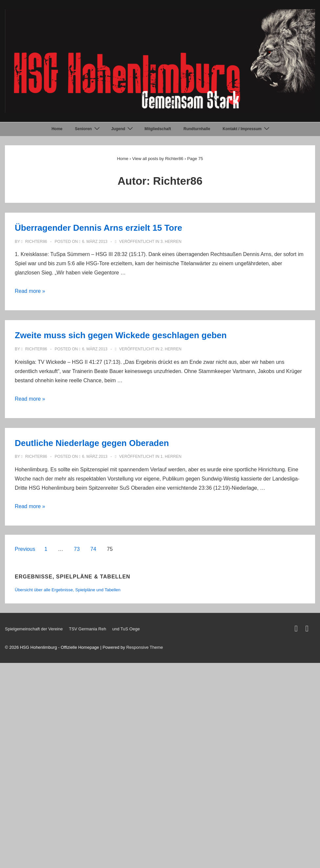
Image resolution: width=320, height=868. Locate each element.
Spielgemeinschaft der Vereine (34, 629)
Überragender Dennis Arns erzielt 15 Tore (98, 228)
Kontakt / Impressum (247, 129)
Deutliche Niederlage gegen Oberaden (92, 443)
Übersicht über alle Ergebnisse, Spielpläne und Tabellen (68, 590)
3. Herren (171, 242)
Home (57, 129)
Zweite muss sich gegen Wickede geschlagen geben (121, 335)
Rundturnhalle (197, 129)
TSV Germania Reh (87, 629)
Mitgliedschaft (158, 129)
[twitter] (297, 630)
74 (93, 549)
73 (77, 549)
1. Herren (171, 457)
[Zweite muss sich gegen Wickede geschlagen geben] (95, 349)
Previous (25, 549)
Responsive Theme (145, 647)
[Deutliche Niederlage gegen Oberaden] (95, 457)
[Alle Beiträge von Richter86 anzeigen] (35, 242)
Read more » (30, 291)
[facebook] (308, 630)
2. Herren (171, 349)
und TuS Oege (126, 629)
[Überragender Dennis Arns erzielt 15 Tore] (95, 242)
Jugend (123, 129)
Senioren (88, 129)
